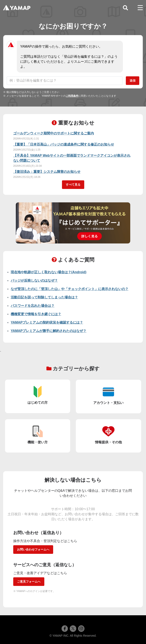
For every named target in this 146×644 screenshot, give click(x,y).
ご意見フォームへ (29, 582)
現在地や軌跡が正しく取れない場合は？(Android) (49, 272)
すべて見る (73, 185)
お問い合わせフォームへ (33, 549)
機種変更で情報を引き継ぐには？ (36, 314)
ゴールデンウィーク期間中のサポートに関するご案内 (54, 133)
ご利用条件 (72, 96)
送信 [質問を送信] (133, 81)
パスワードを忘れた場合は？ (33, 306)
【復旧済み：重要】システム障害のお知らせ (47, 172)
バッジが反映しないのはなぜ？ (34, 280)
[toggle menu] (140, 8)
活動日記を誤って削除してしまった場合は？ (44, 297)
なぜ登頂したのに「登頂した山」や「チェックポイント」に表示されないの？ (70, 289)
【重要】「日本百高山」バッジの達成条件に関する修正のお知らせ (64, 144)
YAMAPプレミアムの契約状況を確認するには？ (47, 322)
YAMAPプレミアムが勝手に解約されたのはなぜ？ (49, 331)
